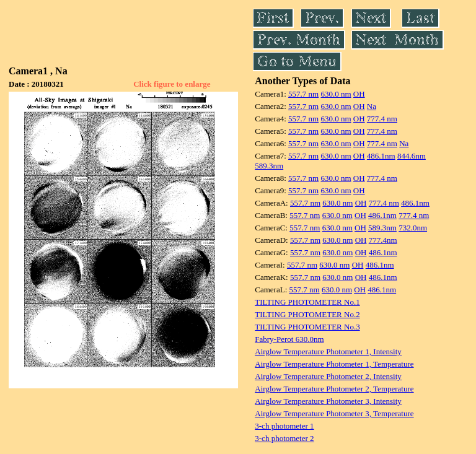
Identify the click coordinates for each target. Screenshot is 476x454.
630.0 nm (336, 94)
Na (372, 106)
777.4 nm (382, 119)
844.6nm (412, 156)
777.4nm (383, 240)
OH (359, 94)
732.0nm (413, 228)
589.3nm (269, 166)
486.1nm (381, 156)
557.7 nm (303, 94)
